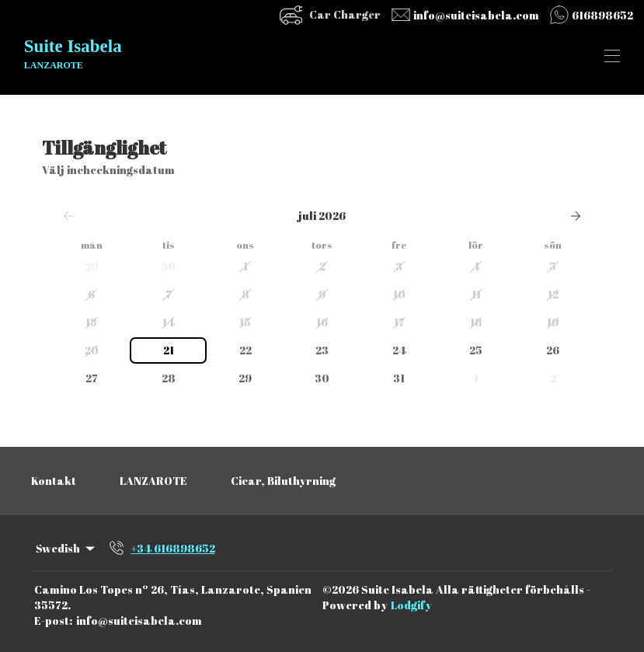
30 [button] (168, 266)
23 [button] (322, 350)
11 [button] (476, 294)
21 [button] (169, 350)
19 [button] (553, 322)
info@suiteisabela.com (139, 621)
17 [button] (399, 322)
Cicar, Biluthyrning (283, 481)
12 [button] (553, 294)
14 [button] (169, 322)
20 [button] (92, 350)
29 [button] (91, 266)
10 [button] (399, 294)
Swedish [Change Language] (66, 548)
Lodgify (411, 605)
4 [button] (476, 266)
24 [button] (399, 350)
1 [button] (245, 266)
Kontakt (54, 481)
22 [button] (245, 350)
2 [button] (322, 266)
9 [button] (322, 294)
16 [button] (322, 322)
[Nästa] (576, 216)
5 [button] (553, 266)
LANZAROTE (153, 481)
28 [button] (169, 378)
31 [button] (399, 378)
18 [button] (476, 322)
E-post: (53, 621)
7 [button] (169, 294)
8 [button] (245, 294)
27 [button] (92, 378)
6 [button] (91, 294)
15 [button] (245, 322)
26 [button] (553, 350)
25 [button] (476, 350)
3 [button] (399, 266)
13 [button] (91, 322)
